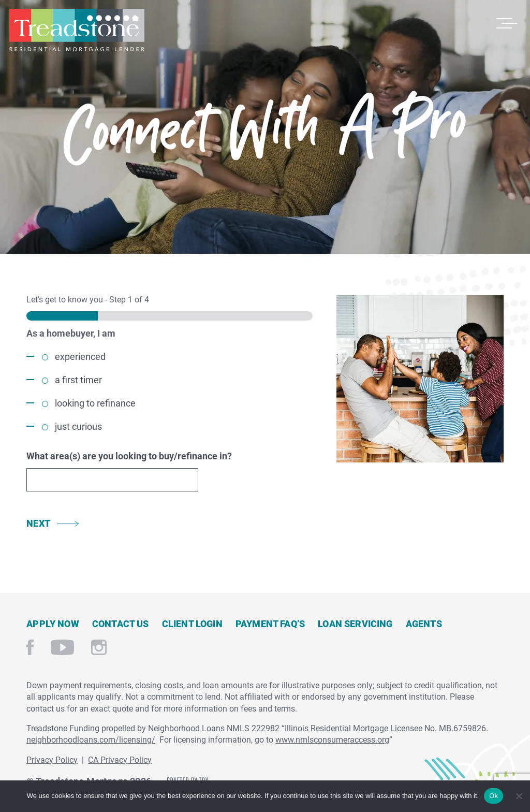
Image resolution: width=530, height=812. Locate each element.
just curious (78, 426)
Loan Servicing (355, 624)
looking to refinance (95, 403)
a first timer (78, 380)
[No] (518, 795)
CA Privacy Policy (120, 759)
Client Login (192, 624)
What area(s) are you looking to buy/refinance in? (129, 456)
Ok (494, 796)
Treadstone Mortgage (77, 30)
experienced (80, 356)
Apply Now (53, 624)
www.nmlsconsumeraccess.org (332, 739)
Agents (424, 624)
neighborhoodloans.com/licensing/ (91, 739)
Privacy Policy (52, 759)
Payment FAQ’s (270, 624)
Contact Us (121, 624)
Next (38, 523)
